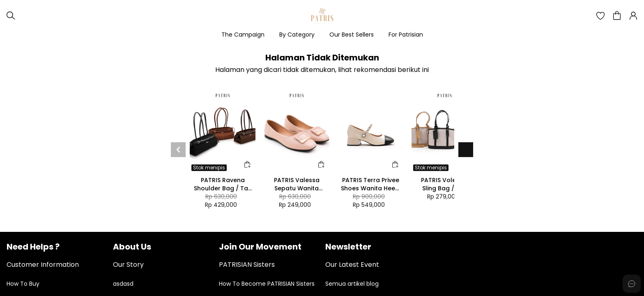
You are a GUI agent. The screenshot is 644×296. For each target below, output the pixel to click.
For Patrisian (406, 35)
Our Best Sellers (352, 35)
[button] (600, 16)
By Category (297, 35)
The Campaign (243, 35)
